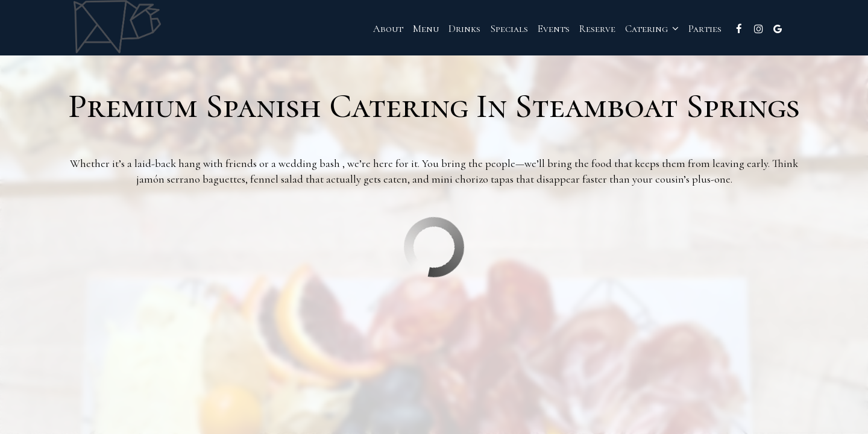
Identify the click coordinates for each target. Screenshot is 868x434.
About (373, 30)
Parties (690, 30)
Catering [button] (637, 30)
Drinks (449, 30)
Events (539, 30)
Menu (411, 30)
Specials (494, 30)
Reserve (582, 30)
